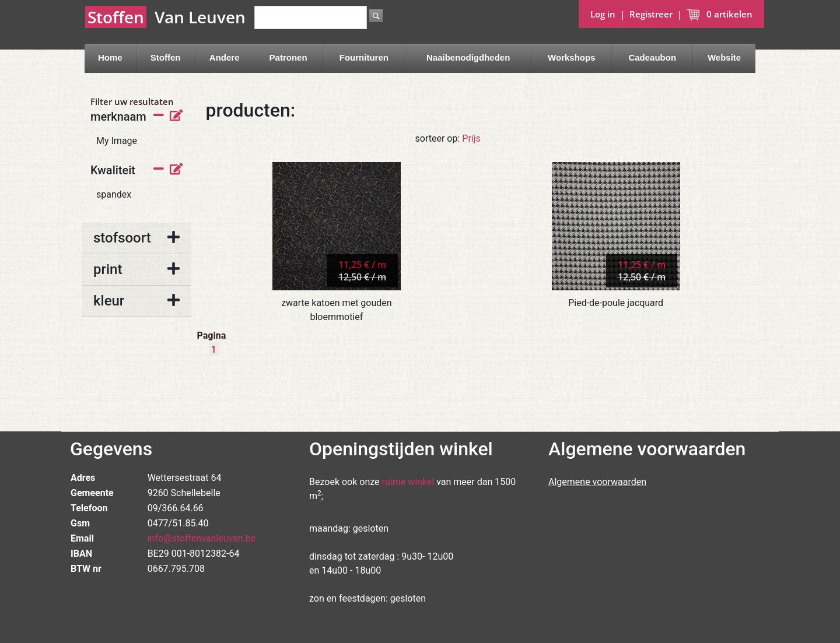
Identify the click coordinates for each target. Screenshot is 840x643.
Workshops (571, 57)
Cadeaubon (652, 57)
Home (110, 57)
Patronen (288, 57)
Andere (225, 57)
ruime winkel (408, 482)
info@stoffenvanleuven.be (202, 538)
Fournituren (364, 57)
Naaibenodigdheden (468, 57)
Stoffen (166, 57)
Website (724, 57)
